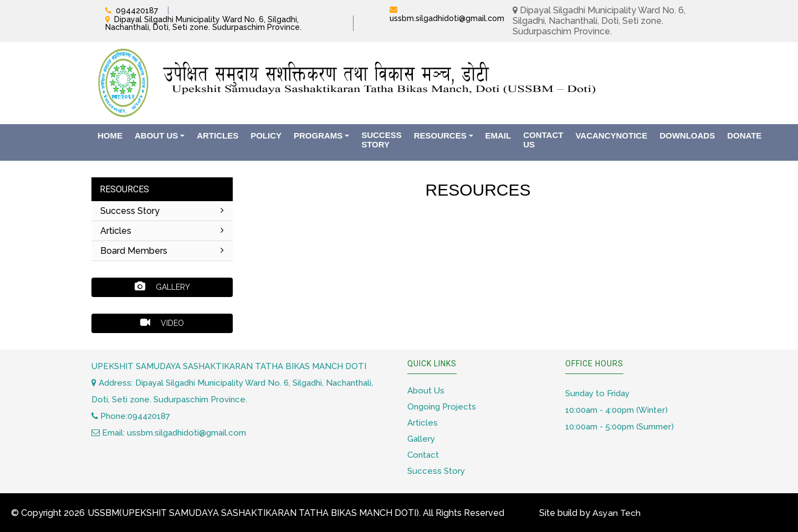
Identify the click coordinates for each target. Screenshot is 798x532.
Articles (162, 231)
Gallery (162, 287)
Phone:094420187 (131, 416)
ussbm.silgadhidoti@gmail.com (447, 18)
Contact (423, 455)
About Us (426, 391)
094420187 (137, 11)
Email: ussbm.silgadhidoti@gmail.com (169, 433)
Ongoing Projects (442, 407)
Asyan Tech (617, 513)
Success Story (162, 211)
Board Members (162, 251)
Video (162, 323)
